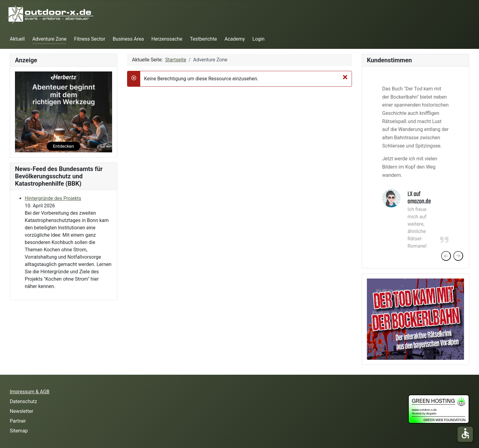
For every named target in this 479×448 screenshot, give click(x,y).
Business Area (128, 39)
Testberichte (203, 39)
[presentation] (446, 256)
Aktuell (17, 39)
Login (258, 39)
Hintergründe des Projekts (53, 198)
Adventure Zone (49, 39)
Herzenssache (167, 39)
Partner (18, 421)
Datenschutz (23, 401)
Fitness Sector (90, 39)
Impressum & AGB (30, 392)
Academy (235, 39)
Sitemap (19, 431)
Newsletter (22, 411)
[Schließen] (345, 77)
